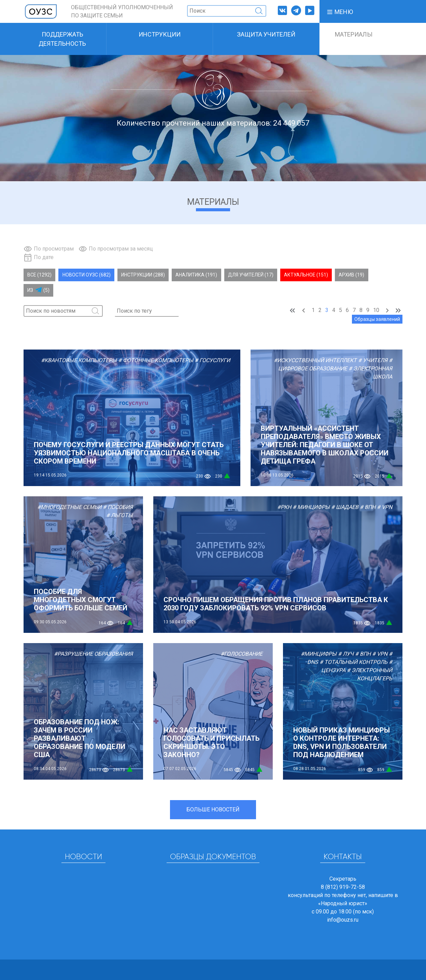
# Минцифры (311, 507)
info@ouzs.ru (343, 920)
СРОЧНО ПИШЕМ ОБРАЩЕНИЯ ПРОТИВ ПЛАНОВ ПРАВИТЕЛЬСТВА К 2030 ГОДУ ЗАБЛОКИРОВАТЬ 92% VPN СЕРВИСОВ (276, 604)
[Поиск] (227, 11)
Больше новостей (213, 809)
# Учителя (373, 360)
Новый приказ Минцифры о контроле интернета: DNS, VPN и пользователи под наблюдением (342, 742)
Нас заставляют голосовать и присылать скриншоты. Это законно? (211, 742)
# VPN (385, 507)
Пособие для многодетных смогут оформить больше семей (81, 600)
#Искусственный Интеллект (315, 360)
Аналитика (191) (196, 275)
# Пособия (118, 507)
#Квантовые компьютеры (79, 360)
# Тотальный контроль (353, 662)
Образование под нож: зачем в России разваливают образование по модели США (80, 738)
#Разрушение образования (93, 654)
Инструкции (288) (143, 275)
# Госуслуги (212, 360)
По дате (44, 257)
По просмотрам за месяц (121, 249)
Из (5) (38, 290)
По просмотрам (54, 249)
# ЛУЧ (346, 654)
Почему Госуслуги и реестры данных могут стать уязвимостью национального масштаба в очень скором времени (129, 453)
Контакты (343, 857)
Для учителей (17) (251, 275)
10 (376, 310)
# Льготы (119, 515)
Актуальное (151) (306, 275)
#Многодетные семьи (69, 507)
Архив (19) (351, 275)
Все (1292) (39, 275)
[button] (340, 11)
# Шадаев (345, 507)
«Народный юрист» (343, 903)
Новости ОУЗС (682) (87, 275)
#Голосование (242, 654)
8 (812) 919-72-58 (343, 887)
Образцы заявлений (377, 319)
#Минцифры (319, 654)
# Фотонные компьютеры (156, 360)
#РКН (284, 507)
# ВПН (368, 507)
